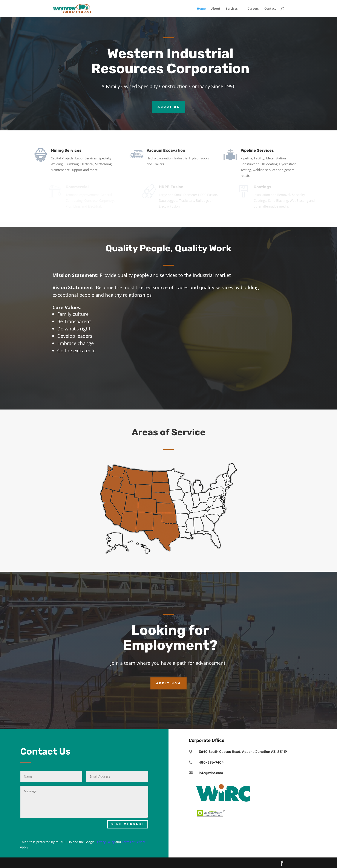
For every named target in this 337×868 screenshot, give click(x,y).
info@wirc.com (211, 773)
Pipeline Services (264, 145)
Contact (270, 9)
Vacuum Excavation (174, 145)
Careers (253, 9)
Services (232, 9)
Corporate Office (207, 740)
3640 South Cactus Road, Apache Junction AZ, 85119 (243, 752)
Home (201, 9)
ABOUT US (169, 107)
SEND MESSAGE (128, 824)
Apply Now (168, 683)
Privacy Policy (105, 842)
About (216, 9)
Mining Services (70, 145)
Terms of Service (134, 842)
